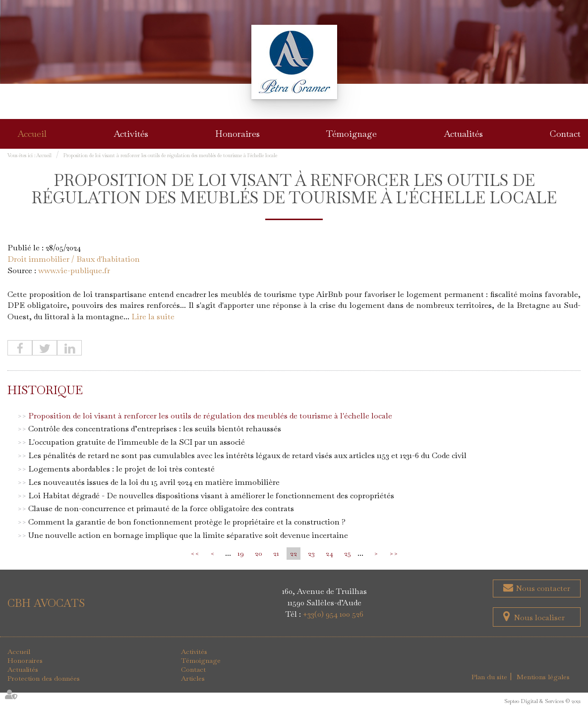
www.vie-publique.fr (74, 270)
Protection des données (44, 678)
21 (276, 553)
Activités (131, 134)
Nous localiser (539, 617)
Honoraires (237, 134)
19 (241, 553)
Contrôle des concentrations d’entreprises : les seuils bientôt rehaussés (155, 429)
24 (329, 553)
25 (348, 553)
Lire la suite (153, 317)
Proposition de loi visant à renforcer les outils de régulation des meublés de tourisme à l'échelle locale (170, 155)
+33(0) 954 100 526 (333, 614)
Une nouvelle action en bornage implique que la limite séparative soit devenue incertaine (188, 535)
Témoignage (352, 134)
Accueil (32, 134)
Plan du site (489, 677)
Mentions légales (543, 677)
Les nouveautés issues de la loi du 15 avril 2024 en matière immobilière (154, 482)
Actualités (463, 134)
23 (311, 553)
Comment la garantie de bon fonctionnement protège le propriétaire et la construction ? (187, 522)
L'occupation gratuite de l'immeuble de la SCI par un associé (137, 442)
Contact (565, 134)
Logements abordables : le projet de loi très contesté (121, 469)
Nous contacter (542, 588)
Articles (193, 678)
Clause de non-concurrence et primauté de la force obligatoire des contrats (161, 508)
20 (259, 553)
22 (294, 553)
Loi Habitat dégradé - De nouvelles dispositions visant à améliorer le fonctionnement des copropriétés (211, 496)
